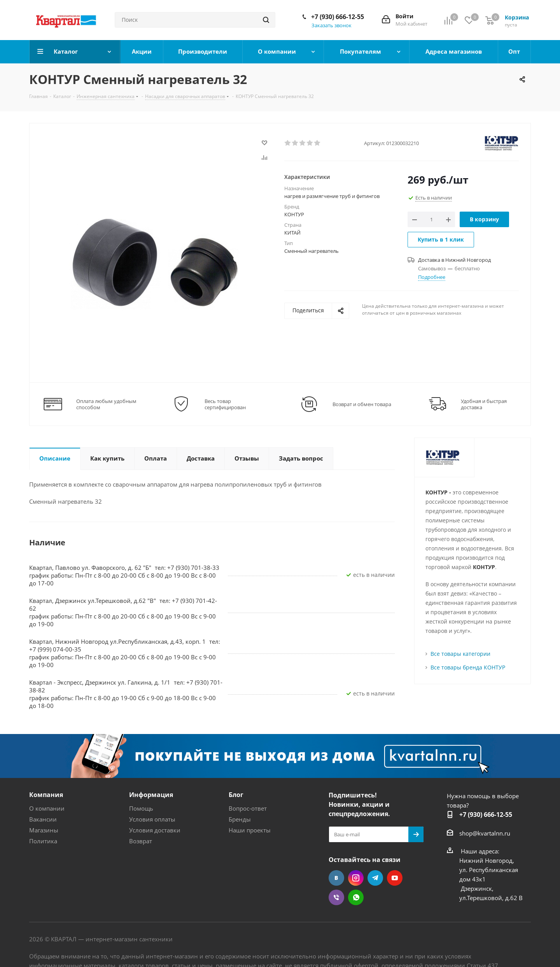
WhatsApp (356, 897)
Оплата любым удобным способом (106, 404)
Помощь (141, 808)
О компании (47, 808)
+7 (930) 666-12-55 (338, 17)
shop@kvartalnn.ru (485, 833)
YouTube (395, 878)
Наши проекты (250, 830)
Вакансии (43, 819)
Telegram (375, 878)
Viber (336, 897)
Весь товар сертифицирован (225, 404)
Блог (236, 795)
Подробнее (432, 277)
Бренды (240, 819)
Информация (151, 795)
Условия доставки (155, 830)
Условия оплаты (152, 819)
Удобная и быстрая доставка (484, 404)
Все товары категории (460, 654)
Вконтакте (336, 878)
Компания (46, 795)
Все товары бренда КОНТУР (468, 667)
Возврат (141, 841)
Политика (43, 841)
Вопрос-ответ (248, 808)
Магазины (44, 830)
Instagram (356, 878)
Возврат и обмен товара (362, 404)
